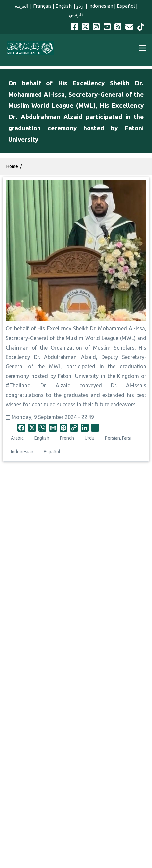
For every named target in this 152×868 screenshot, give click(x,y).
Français (42, 6)
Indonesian (101, 6)
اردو (80, 6)
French (67, 438)
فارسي (76, 15)
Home (12, 166)
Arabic (17, 438)
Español (126, 6)
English (64, 6)
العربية (22, 6)
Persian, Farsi (118, 438)
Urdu (89, 438)
